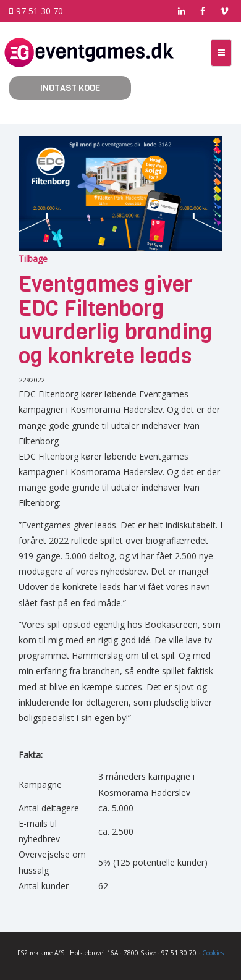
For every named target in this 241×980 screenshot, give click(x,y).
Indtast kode (70, 88)
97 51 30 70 (36, 11)
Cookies (213, 953)
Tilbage (33, 259)
